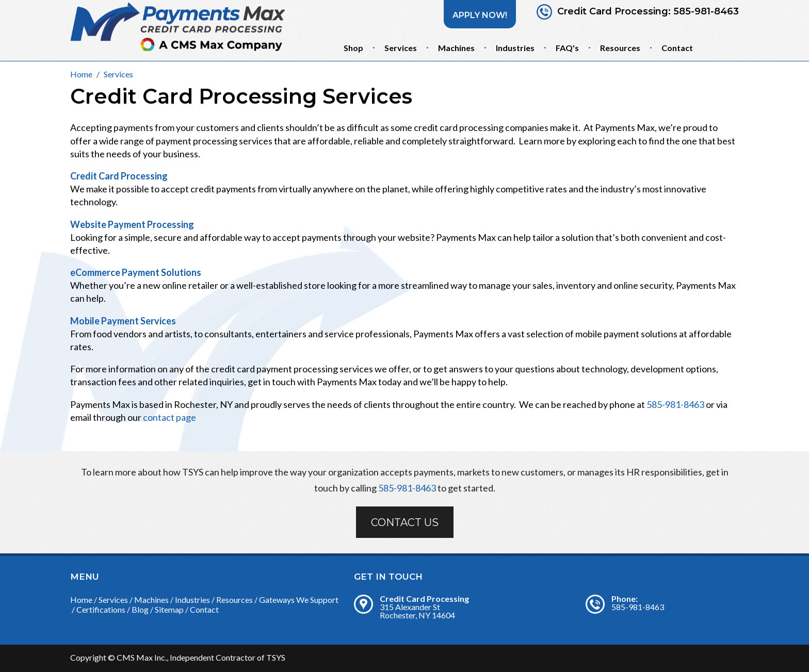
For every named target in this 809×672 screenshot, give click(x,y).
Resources (620, 48)
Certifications (101, 609)
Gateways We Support (299, 600)
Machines (456, 48)
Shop (353, 48)
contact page (169, 417)
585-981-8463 (706, 12)
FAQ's (567, 48)
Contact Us (405, 522)
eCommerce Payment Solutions (136, 272)
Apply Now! (480, 15)
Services (401, 48)
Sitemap (169, 609)
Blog (140, 609)
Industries (515, 48)
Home (81, 600)
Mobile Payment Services (123, 321)
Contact (677, 48)
